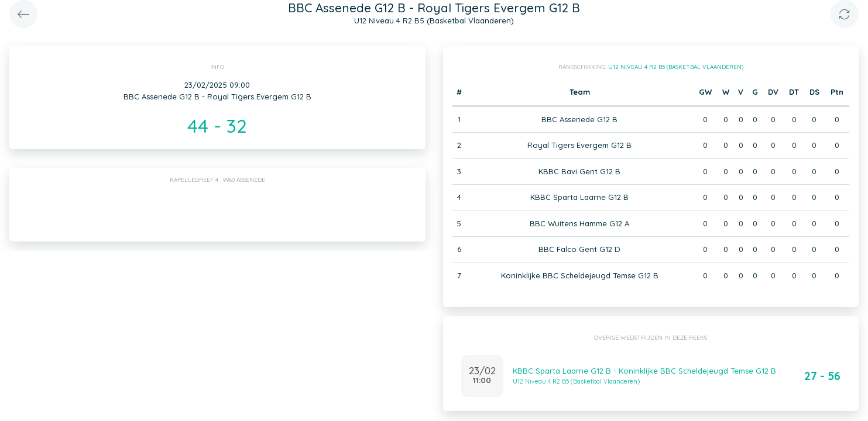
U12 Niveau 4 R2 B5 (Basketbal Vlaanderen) (676, 67)
